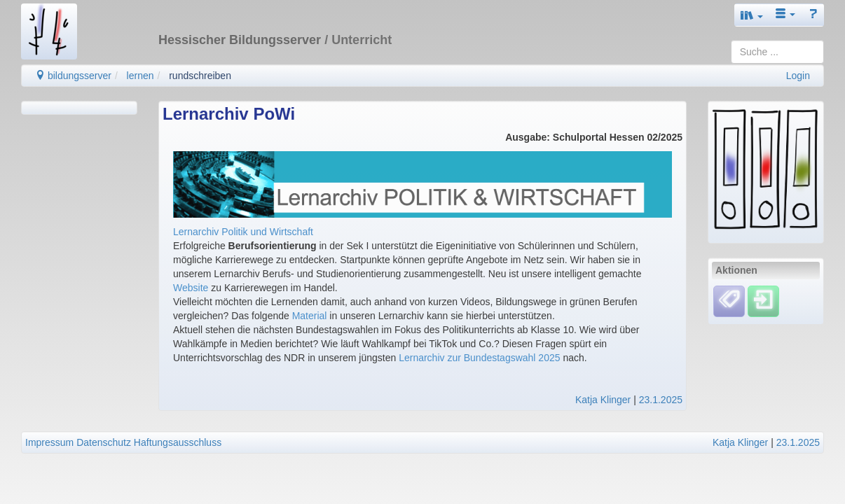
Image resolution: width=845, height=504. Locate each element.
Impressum (49, 442)
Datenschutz (104, 442)
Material (310, 316)
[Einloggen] (763, 300)
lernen (140, 76)
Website (191, 288)
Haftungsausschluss (178, 442)
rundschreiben (200, 76)
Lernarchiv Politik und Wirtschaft (243, 232)
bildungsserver (73, 76)
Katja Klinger (603, 400)
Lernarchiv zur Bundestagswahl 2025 (479, 358)
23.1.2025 (661, 400)
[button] (752, 15)
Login (798, 76)
